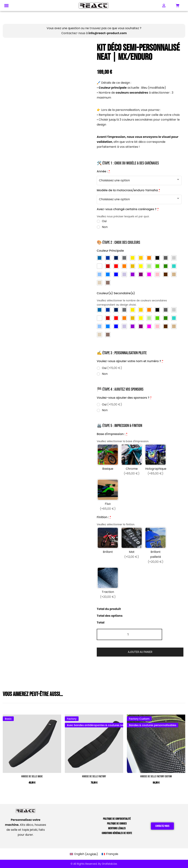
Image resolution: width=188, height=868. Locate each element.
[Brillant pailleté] (156, 546)
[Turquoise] (174, 266)
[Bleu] (108, 274)
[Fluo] (108, 495)
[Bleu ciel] (100, 274)
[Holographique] (156, 460)
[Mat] (132, 546)
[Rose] (157, 274)
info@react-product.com (108, 33)
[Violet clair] (124, 274)
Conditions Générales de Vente (117, 833)
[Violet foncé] (141, 274)
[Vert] (157, 266)
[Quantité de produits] (129, 634)
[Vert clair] (149, 266)
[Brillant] (108, 546)
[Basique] (108, 460)
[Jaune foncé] (133, 266)
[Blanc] (100, 266)
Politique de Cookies (117, 824)
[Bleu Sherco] (108, 258)
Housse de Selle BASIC (32, 777)
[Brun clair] (174, 274)
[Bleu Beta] (100, 258)
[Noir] (157, 258)
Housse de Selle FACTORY (94, 777)
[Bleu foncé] (116, 274)
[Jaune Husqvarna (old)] (141, 258)
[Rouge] (116, 266)
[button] (6, 6)
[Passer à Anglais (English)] (84, 854)
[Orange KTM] (149, 258)
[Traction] (108, 584)
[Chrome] (132, 460)
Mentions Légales (117, 828)
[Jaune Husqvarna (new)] (133, 258)
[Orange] (124, 266)
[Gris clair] (174, 258)
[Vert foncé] (166, 266)
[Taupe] (108, 283)
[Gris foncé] (166, 258)
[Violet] (133, 274)
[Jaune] (141, 266)
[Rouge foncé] (108, 266)
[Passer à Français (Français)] (110, 854)
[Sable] (100, 283)
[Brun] (166, 274)
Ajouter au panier (140, 652)
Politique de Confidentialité (117, 819)
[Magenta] (149, 274)
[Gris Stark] (124, 258)
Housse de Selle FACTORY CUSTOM (156, 777)
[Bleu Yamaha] (116, 258)
